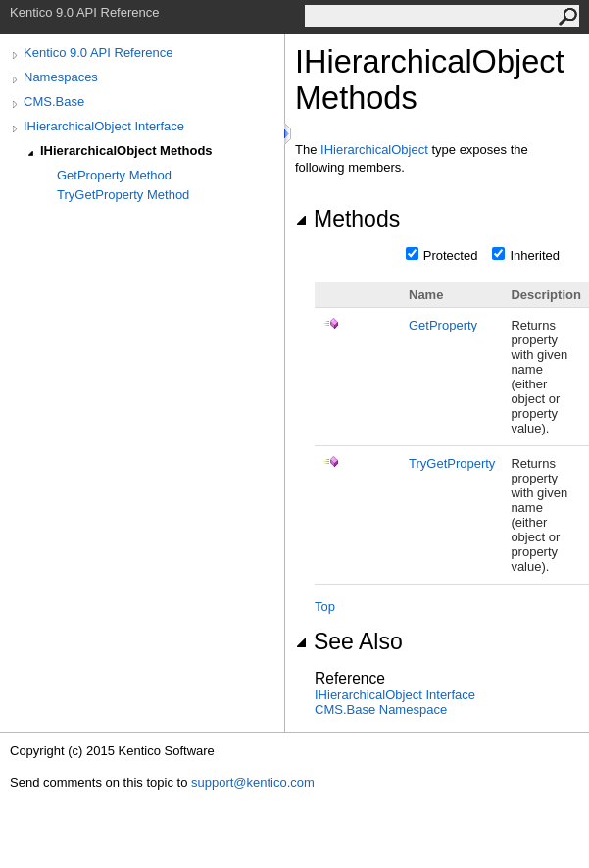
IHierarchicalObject (374, 150)
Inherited (535, 255)
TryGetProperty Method (123, 195)
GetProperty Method (114, 175)
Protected (451, 255)
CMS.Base (54, 102)
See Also (349, 641)
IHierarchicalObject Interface (104, 126)
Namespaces (61, 77)
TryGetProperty (452, 463)
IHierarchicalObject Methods (126, 151)
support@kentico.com (253, 782)
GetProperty (443, 325)
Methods (347, 219)
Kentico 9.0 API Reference (98, 52)
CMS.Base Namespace (381, 710)
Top (325, 607)
